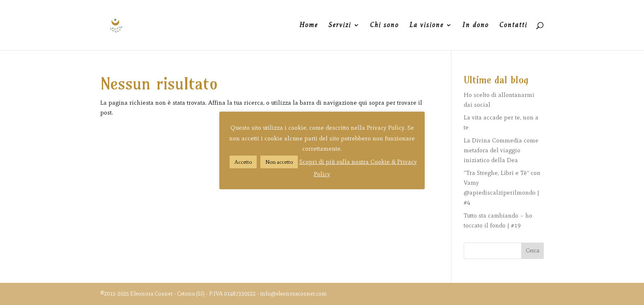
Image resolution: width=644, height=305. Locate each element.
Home (309, 25)
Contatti (513, 25)
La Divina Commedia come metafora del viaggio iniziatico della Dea (501, 150)
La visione (427, 25)
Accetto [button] (243, 162)
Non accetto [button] (279, 162)
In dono (476, 25)
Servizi (340, 25)
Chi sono (384, 25)
